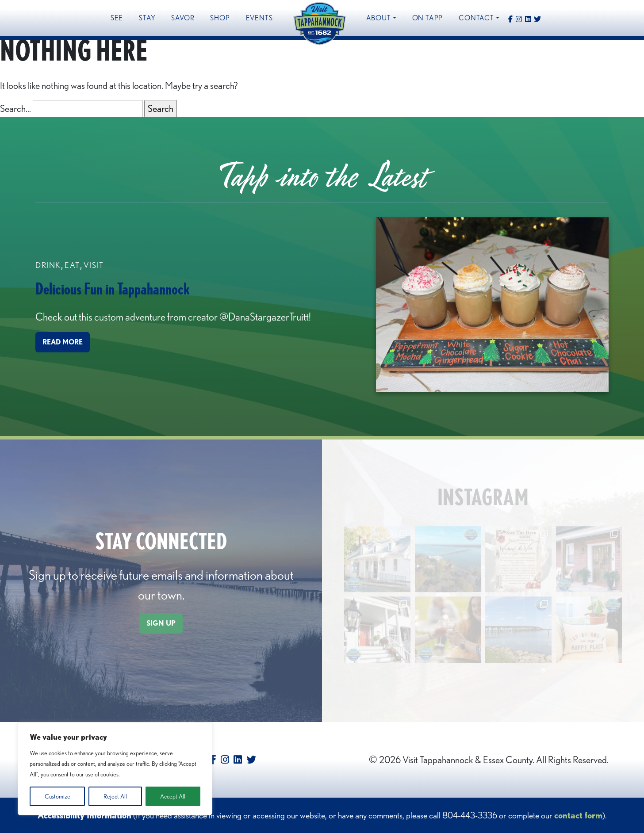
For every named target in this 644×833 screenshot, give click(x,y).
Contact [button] (476, 18)
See (117, 18)
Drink (48, 266)
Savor (183, 18)
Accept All (173, 796)
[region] (115, 769)
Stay (147, 18)
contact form (578, 815)
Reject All (115, 796)
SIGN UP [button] (161, 623)
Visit (94, 266)
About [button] (379, 18)
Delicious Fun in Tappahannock (113, 289)
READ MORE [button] (63, 343)
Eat (72, 266)
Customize (57, 796)
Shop (220, 18)
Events (259, 18)
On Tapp (428, 18)
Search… (15, 108)
